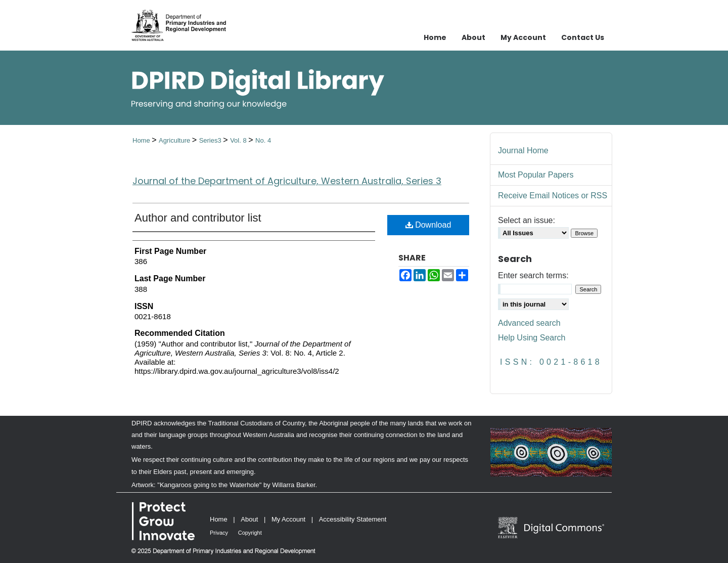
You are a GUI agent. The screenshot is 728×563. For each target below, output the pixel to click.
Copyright (250, 533)
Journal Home (523, 150)
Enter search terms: (533, 275)
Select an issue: (527, 220)
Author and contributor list (198, 218)
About (249, 519)
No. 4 (263, 140)
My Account (288, 519)
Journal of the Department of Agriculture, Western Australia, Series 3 (287, 181)
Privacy (219, 533)
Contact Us (583, 37)
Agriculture (175, 140)
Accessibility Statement (353, 519)
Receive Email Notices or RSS (553, 196)
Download (428, 225)
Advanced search (529, 323)
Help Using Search (532, 338)
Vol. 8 (239, 140)
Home (142, 140)
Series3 (211, 140)
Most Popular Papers (536, 175)
